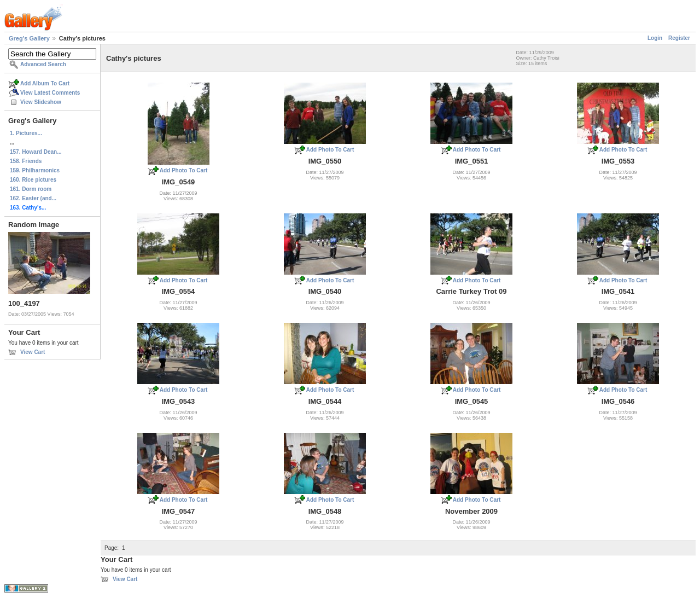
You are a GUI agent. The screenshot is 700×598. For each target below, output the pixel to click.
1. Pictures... (26, 133)
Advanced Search (43, 64)
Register (679, 38)
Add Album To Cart (45, 83)
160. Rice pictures (33, 180)
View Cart (33, 352)
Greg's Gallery (29, 38)
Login (655, 38)
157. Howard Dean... (36, 152)
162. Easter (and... (33, 198)
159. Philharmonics (35, 170)
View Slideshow (41, 102)
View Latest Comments (50, 93)
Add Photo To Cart (184, 170)
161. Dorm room (31, 189)
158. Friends (26, 161)
